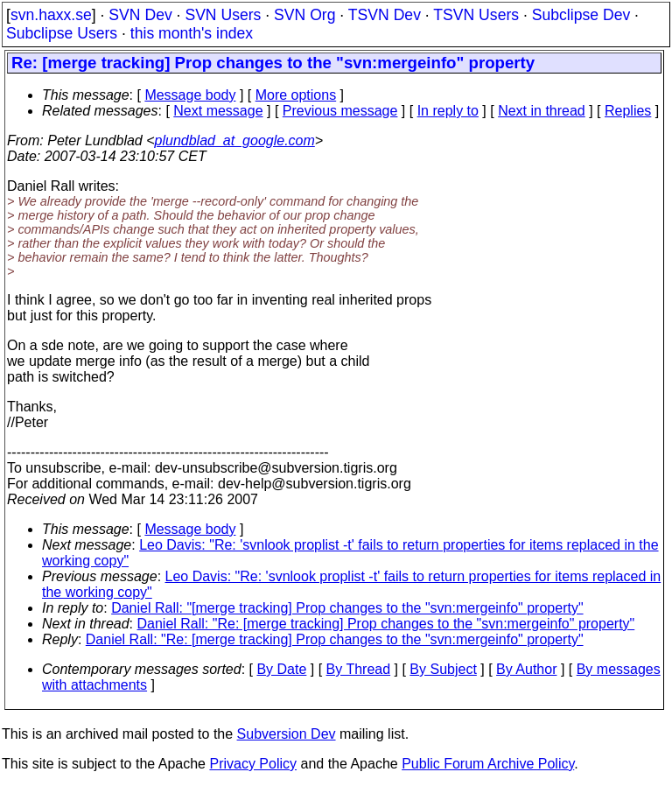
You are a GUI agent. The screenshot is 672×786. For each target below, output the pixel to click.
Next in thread (542, 111)
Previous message (340, 111)
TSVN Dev (385, 15)
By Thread (359, 669)
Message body (190, 95)
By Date (281, 669)
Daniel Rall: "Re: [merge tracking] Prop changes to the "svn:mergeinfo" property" (386, 624)
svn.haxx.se (51, 15)
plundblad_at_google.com (235, 140)
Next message (218, 111)
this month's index (192, 33)
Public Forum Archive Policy (488, 764)
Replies (628, 111)
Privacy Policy (253, 764)
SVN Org (304, 15)
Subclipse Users (62, 33)
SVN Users (223, 15)
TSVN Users (476, 15)
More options (296, 95)
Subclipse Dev (581, 15)
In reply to (448, 111)
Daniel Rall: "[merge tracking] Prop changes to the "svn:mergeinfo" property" (347, 608)
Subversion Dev (287, 734)
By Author (526, 669)
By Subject (443, 669)
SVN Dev (140, 15)
